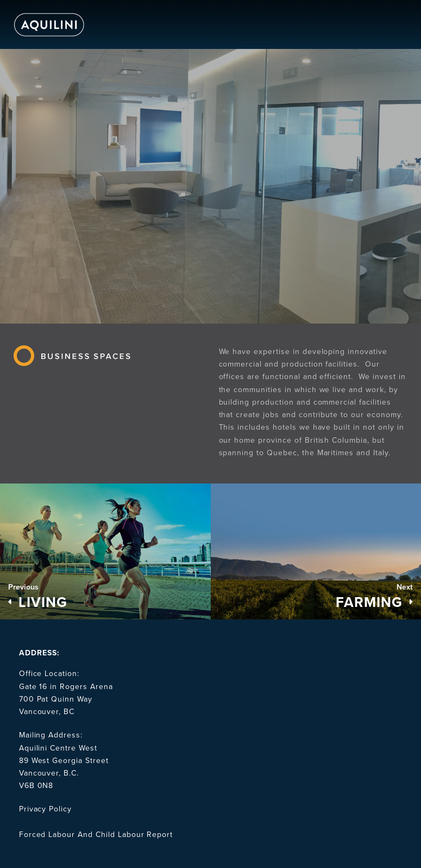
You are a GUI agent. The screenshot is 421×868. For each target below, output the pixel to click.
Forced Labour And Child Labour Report (96, 835)
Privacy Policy (45, 809)
